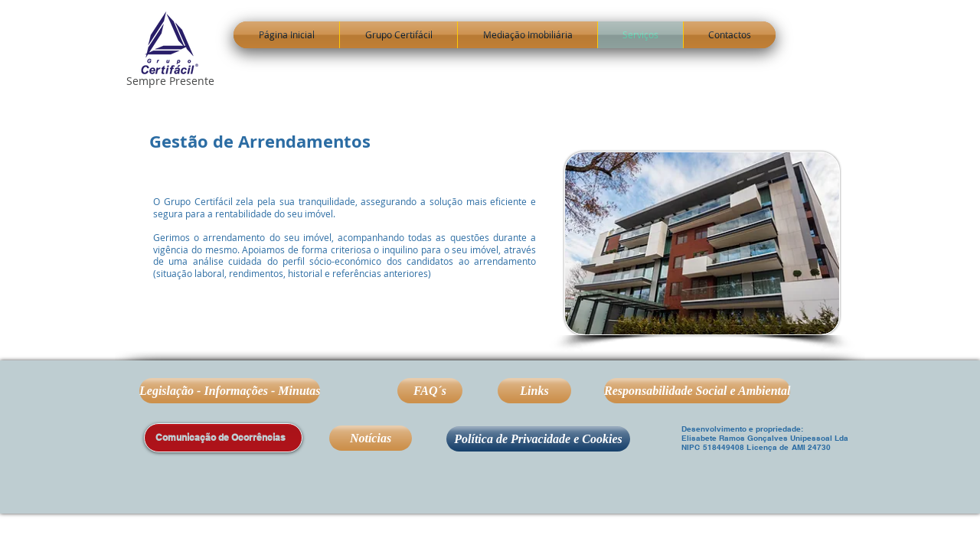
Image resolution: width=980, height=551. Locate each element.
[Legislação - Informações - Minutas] (230, 391)
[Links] (534, 391)
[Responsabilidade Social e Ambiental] (697, 391)
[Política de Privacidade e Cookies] (538, 439)
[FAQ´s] (430, 391)
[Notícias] (371, 438)
